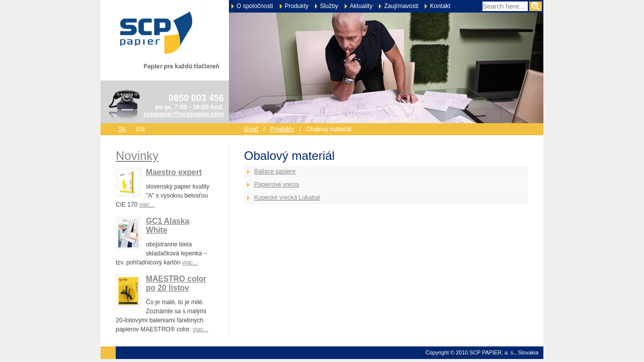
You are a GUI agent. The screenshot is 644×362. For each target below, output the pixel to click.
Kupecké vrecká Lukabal (287, 198)
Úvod (251, 129)
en (141, 129)
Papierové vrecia (276, 185)
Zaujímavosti (401, 6)
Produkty (297, 6)
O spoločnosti (255, 6)
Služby (329, 6)
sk (122, 129)
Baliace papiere (275, 171)
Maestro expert (174, 172)
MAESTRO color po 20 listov (176, 283)
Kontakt (440, 6)
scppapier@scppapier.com (184, 114)
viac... (147, 205)
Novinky (137, 156)
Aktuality (361, 6)
